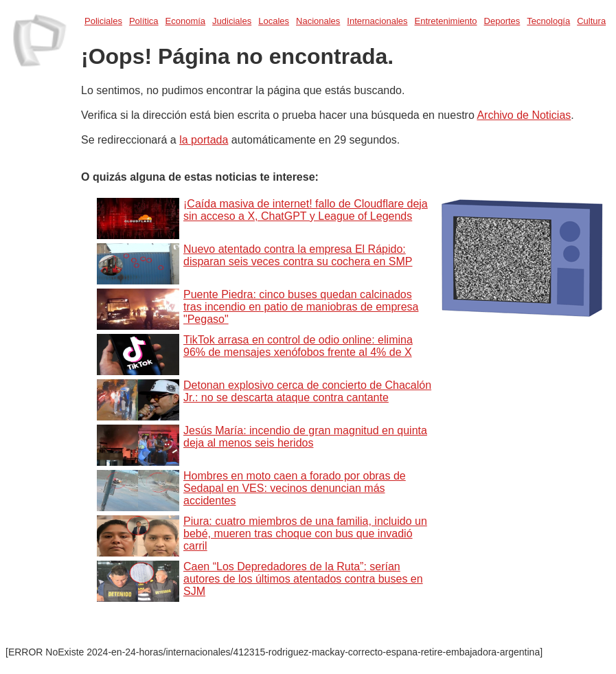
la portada (204, 140)
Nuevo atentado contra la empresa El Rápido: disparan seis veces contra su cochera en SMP (298, 255)
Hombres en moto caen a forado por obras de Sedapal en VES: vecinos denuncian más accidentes (295, 488)
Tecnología (548, 21)
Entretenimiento (446, 21)
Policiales (103, 21)
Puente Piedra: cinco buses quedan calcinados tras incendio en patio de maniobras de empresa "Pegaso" (301, 307)
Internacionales (377, 21)
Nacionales (318, 21)
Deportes (502, 21)
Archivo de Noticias (524, 115)
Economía (186, 21)
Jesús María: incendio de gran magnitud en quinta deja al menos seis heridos (305, 437)
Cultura (591, 21)
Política (144, 21)
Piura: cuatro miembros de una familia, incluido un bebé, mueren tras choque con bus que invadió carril (305, 533)
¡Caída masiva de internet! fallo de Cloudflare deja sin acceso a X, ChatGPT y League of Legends (306, 210)
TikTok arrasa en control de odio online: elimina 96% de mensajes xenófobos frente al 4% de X (298, 346)
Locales (274, 21)
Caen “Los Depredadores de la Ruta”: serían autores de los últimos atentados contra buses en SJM (303, 579)
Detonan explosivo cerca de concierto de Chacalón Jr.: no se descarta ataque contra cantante (307, 391)
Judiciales (232, 21)
